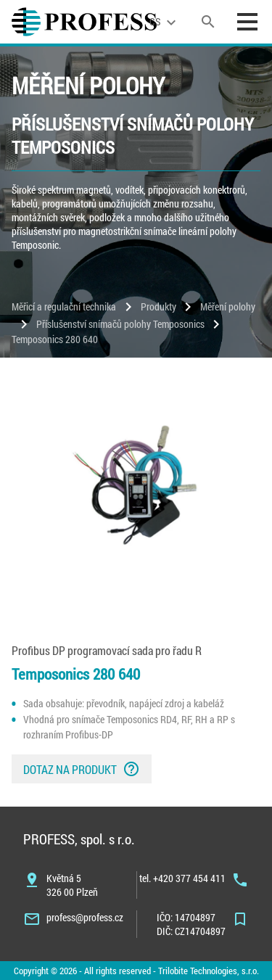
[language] (165, 22)
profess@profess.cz (85, 917)
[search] (208, 22)
